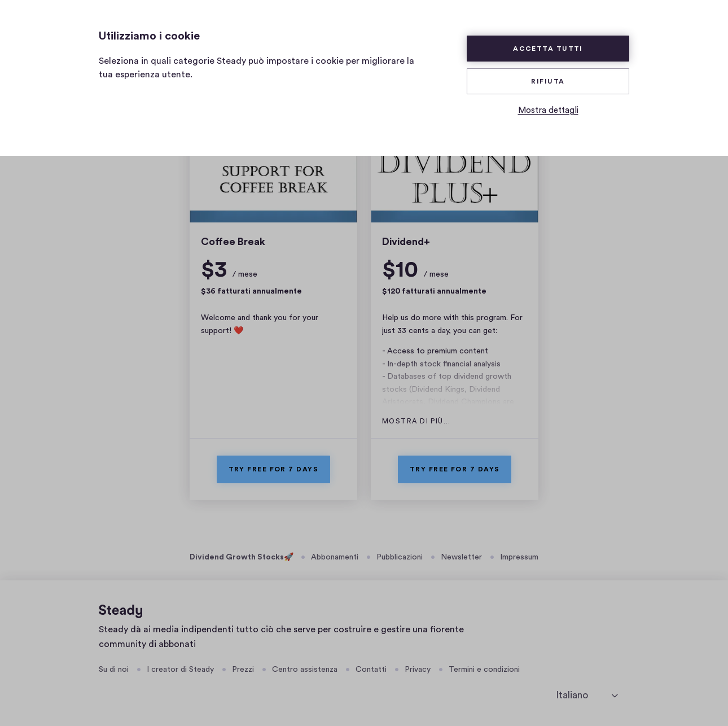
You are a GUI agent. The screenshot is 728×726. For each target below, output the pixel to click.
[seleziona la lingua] (587, 695)
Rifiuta (548, 81)
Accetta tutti (548, 49)
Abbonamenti (335, 557)
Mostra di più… (416, 421)
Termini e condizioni (484, 670)
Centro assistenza (305, 670)
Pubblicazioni (400, 557)
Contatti (371, 670)
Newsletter (461, 557)
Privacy (418, 670)
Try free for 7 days (274, 469)
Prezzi (243, 670)
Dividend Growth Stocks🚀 (242, 557)
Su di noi (114, 670)
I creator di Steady (180, 670)
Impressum (519, 557)
